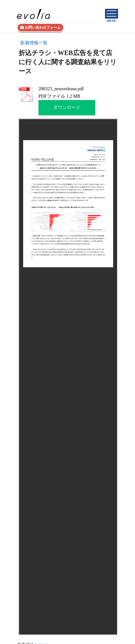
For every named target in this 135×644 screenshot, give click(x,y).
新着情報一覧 (34, 43)
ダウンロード (67, 107)
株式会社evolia (107, 4)
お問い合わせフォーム (40, 27)
